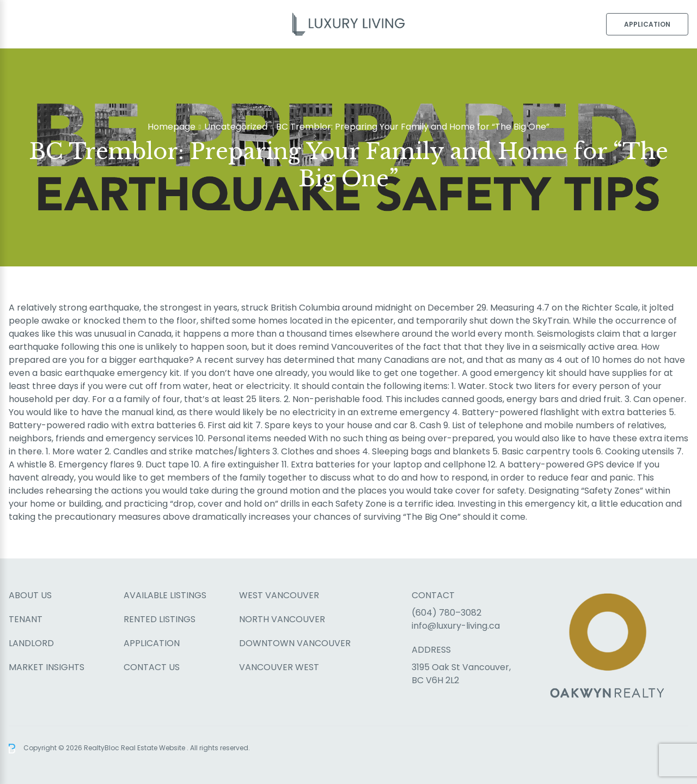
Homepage (172, 127)
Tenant (26, 619)
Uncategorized (236, 127)
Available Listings (165, 595)
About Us (30, 595)
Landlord (31, 643)
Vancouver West (279, 667)
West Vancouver (279, 595)
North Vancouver (282, 619)
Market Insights (47, 667)
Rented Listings (160, 619)
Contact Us (152, 667)
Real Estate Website (154, 748)
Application (647, 24)
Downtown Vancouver (295, 643)
